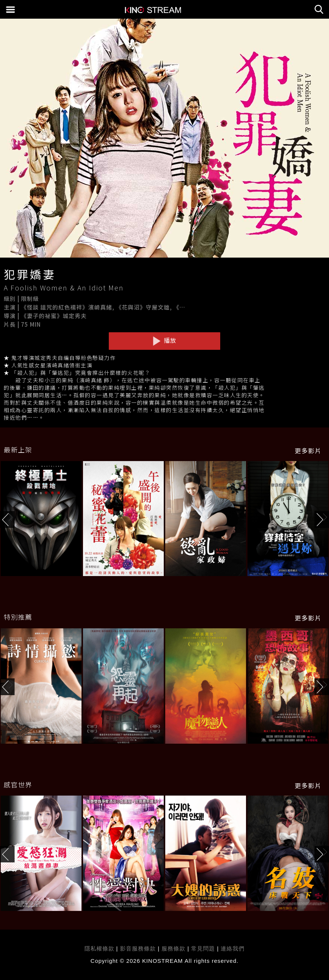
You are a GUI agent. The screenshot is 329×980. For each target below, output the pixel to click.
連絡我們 (233, 948)
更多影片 (308, 451)
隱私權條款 (99, 948)
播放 (164, 340)
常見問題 (203, 948)
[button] (322, 519)
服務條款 (174, 948)
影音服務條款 (138, 948)
